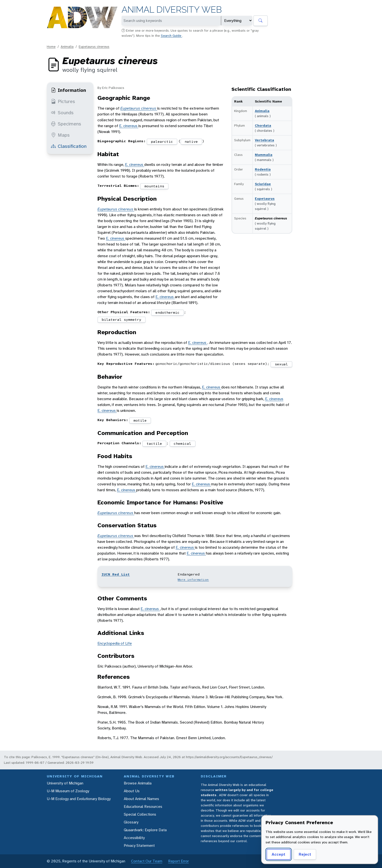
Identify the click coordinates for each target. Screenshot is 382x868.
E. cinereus (129, 126)
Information (68, 90)
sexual (281, 364)
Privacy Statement (139, 845)
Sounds (62, 113)
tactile (154, 443)
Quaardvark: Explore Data (145, 830)
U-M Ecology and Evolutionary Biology (79, 799)
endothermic (167, 312)
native (191, 142)
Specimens (66, 124)
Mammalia (264, 155)
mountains (154, 186)
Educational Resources (143, 807)
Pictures (63, 101)
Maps (60, 135)
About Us (132, 791)
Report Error (178, 861)
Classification (69, 146)
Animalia (67, 47)
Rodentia (263, 169)
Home (51, 47)
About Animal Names (141, 799)
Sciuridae (263, 184)
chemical (182, 443)
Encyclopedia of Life (115, 643)
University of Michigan (65, 783)
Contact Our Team (147, 861)
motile (140, 420)
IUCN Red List (116, 574)
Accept (278, 854)
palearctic (162, 142)
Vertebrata (264, 140)
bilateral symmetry (122, 320)
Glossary (131, 822)
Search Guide (172, 36)
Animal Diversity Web (172, 10)
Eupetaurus (265, 198)
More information (193, 580)
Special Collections (140, 814)
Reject (305, 854)
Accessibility (134, 838)
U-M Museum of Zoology (68, 791)
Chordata (263, 125)
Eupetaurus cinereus (94, 47)
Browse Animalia (138, 783)
